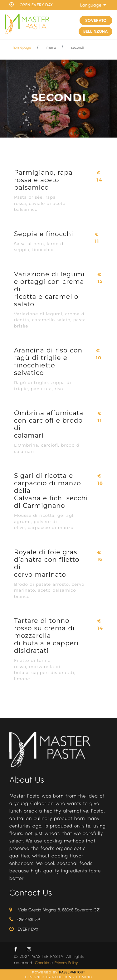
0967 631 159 (29, 920)
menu (51, 47)
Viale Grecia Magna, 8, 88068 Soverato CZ (59, 910)
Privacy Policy (66, 963)
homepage (22, 47)
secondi (77, 47)
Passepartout (72, 972)
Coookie (42, 963)
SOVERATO (96, 20)
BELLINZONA (95, 31)
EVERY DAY (28, 929)
